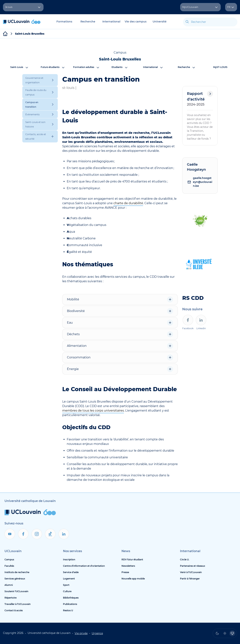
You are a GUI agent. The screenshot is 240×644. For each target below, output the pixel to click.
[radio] (217, 633)
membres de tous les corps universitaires (93, 411)
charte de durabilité (128, 203)
